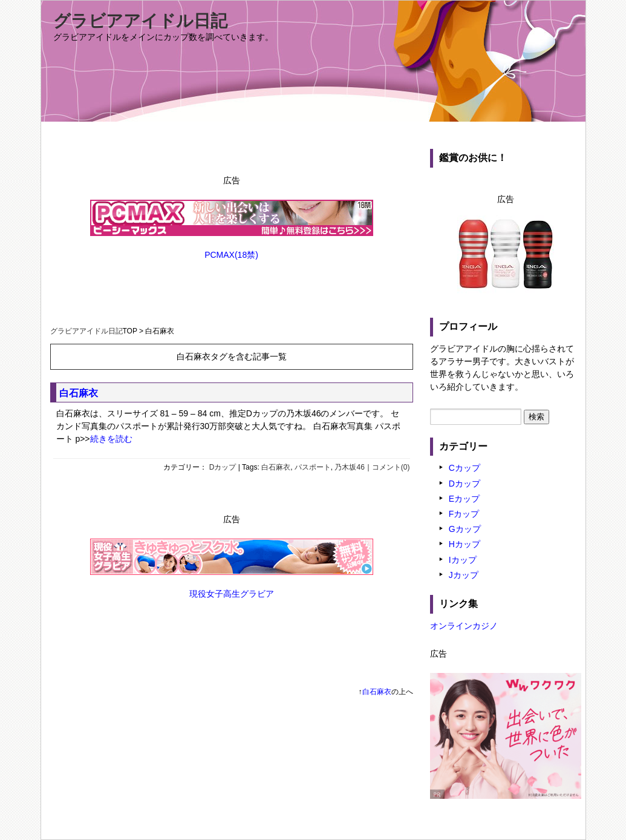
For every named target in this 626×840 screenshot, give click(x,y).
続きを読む (111, 439)
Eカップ (464, 499)
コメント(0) (391, 467)
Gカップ (465, 529)
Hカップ (465, 544)
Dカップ (223, 467)
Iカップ (463, 560)
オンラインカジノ (464, 626)
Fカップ (464, 514)
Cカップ (465, 468)
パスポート (313, 467)
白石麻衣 (79, 393)
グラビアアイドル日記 (140, 21)
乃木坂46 (349, 467)
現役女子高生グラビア (232, 594)
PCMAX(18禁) (231, 255)
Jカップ (464, 575)
